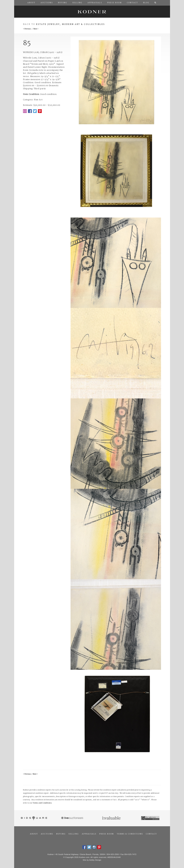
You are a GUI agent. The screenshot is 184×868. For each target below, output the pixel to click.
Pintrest (40, 111)
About (34, 834)
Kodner (92, 12)
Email (25, 111)
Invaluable (112, 818)
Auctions (47, 834)
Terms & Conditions (130, 834)
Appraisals (89, 834)
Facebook (30, 111)
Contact (151, 834)
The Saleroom (150, 818)
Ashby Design (95, 860)
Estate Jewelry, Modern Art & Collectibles (70, 24)
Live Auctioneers (73, 818)
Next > (36, 29)
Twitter (35, 111)
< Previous (27, 29)
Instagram (94, 847)
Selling (74, 834)
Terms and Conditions (42, 803)
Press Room (106, 834)
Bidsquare (34, 818)
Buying (61, 834)
